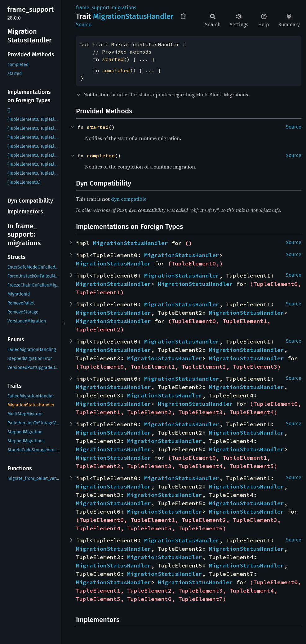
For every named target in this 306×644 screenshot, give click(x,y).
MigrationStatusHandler (131, 243)
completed (116, 70)
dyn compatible (129, 199)
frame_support (93, 8)
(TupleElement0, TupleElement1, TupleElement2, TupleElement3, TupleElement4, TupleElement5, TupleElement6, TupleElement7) (190, 591)
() (188, 243)
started (113, 59)
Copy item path (183, 16)
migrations (124, 8)
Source (84, 25)
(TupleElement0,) (195, 263)
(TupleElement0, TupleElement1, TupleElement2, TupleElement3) (178, 367)
